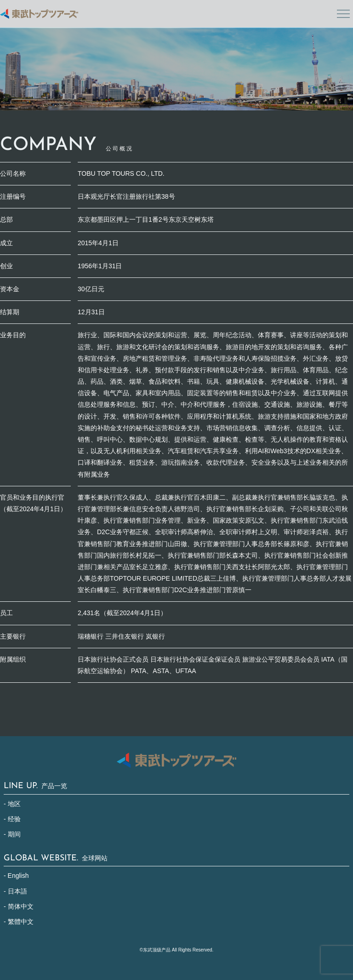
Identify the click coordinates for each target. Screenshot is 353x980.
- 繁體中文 (19, 922)
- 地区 (12, 804)
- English (16, 876)
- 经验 (12, 819)
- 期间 (12, 834)
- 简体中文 (19, 906)
